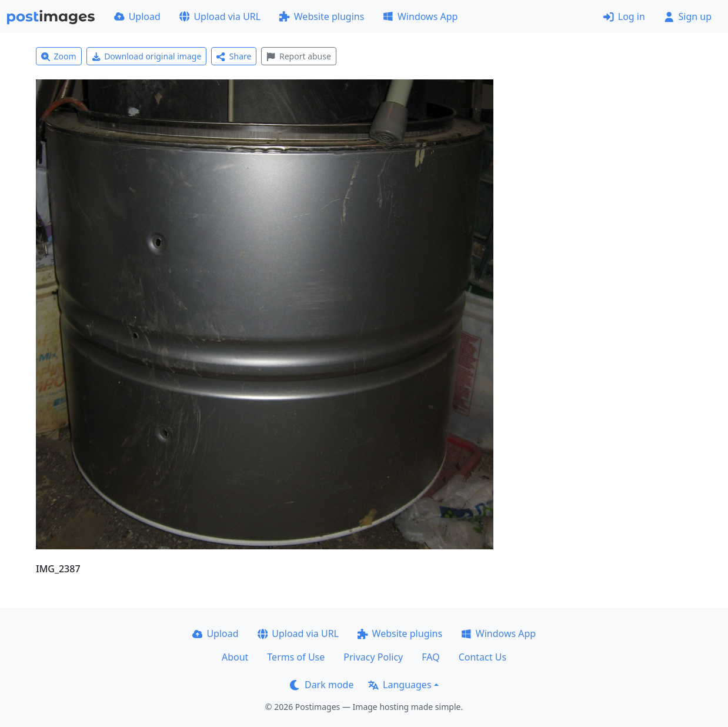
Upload (137, 16)
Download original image (147, 56)
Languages (400, 685)
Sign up (688, 16)
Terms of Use (296, 657)
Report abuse (298, 56)
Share (234, 56)
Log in (624, 16)
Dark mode (322, 685)
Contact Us (482, 657)
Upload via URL (220, 16)
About (235, 657)
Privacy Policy (373, 657)
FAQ (430, 657)
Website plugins (322, 16)
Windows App (420, 16)
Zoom (59, 56)
